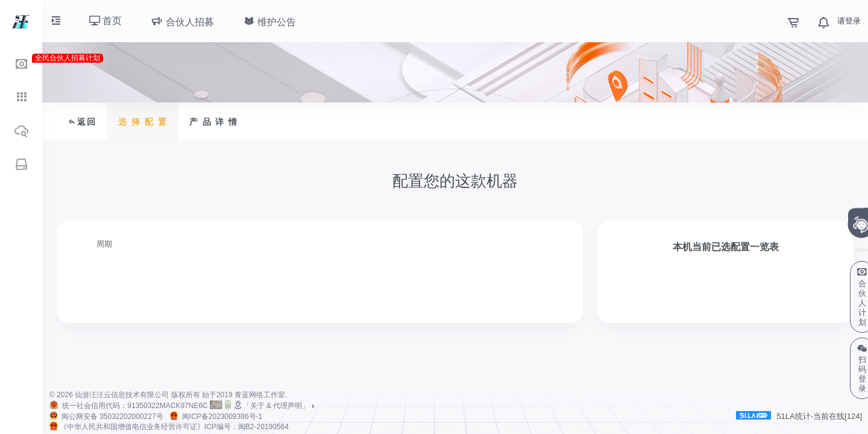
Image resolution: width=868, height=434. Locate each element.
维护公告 (269, 21)
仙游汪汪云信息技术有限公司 (122, 395)
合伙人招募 (182, 21)
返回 (82, 122)
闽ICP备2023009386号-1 (222, 417)
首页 (105, 21)
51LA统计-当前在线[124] (799, 416)
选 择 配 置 (143, 122)
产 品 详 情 (214, 122)
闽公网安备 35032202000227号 (112, 417)
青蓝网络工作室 (260, 395)
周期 (104, 244)
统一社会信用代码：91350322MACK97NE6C (135, 406)
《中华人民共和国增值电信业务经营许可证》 (174, 427)
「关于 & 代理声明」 (275, 406)
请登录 (849, 21)
